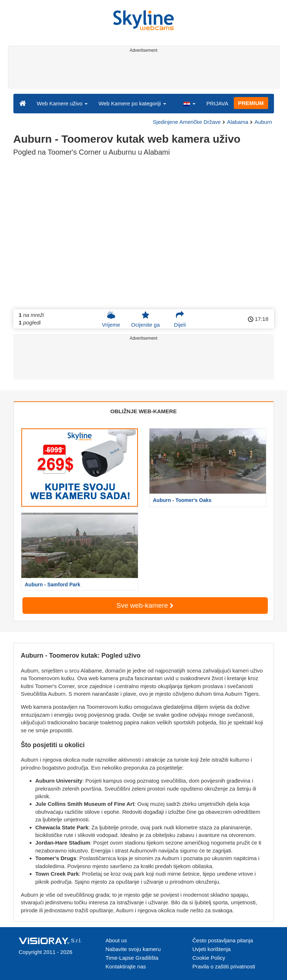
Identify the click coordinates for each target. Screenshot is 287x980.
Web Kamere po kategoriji (132, 103)
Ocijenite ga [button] (145, 319)
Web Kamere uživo (62, 103)
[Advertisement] (142, 72)
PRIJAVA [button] (217, 103)
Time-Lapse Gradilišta (132, 958)
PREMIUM (251, 103)
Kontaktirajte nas (126, 966)
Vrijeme (111, 319)
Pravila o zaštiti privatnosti (224, 966)
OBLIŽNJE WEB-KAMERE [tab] (143, 411)
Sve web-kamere (145, 605)
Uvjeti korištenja (212, 949)
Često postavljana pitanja (223, 940)
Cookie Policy (209, 958)
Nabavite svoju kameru (133, 949)
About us (116, 940)
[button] (189, 103)
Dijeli (180, 319)
